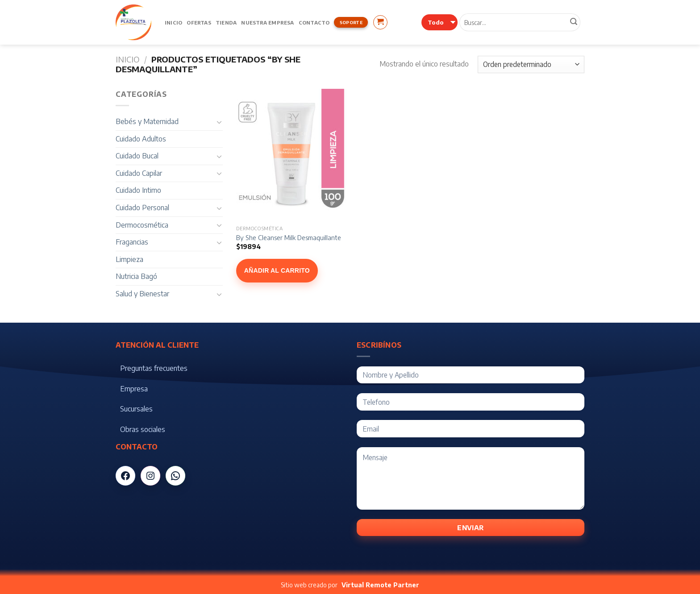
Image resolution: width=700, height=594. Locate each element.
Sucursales (136, 409)
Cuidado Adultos (141, 139)
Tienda (226, 22)
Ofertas (199, 22)
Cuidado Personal (142, 208)
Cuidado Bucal (137, 156)
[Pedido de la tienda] (531, 64)
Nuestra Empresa (267, 22)
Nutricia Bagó (136, 276)
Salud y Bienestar (142, 294)
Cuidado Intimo (138, 190)
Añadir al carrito (277, 270)
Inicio (173, 22)
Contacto (314, 22)
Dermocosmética (142, 225)
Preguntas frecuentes (154, 368)
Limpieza (129, 259)
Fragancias (132, 242)
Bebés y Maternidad (147, 121)
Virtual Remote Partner (380, 585)
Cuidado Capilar (139, 173)
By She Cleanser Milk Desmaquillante (289, 237)
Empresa (134, 389)
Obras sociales (143, 429)
